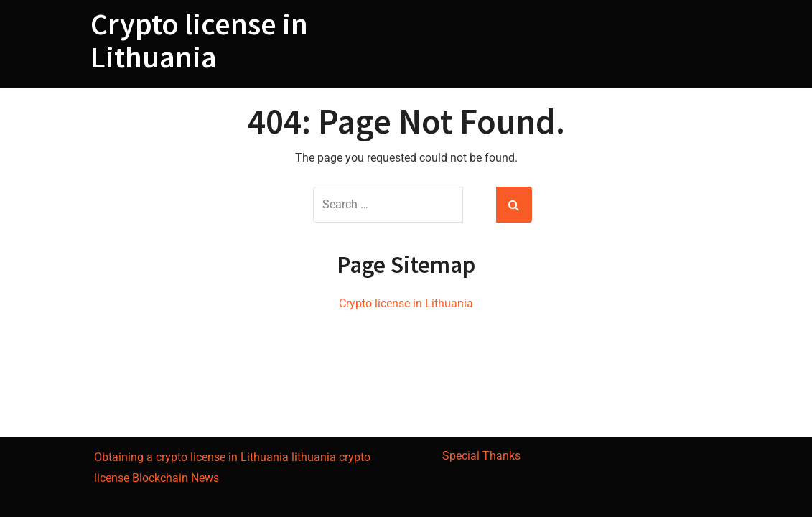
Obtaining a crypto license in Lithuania (191, 457)
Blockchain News (176, 478)
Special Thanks (481, 456)
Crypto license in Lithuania (199, 40)
